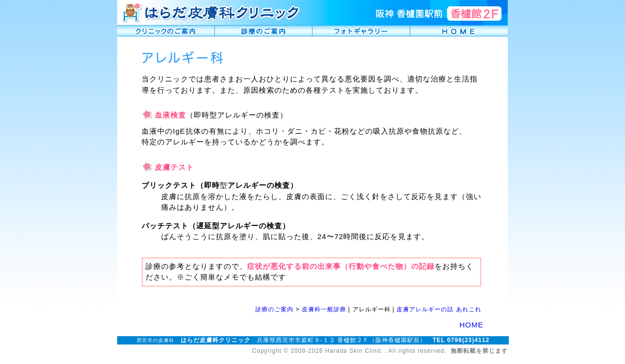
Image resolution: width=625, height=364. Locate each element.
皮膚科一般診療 (324, 309)
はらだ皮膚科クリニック (216, 340)
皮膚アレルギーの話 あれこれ (439, 309)
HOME (471, 325)
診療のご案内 (274, 309)
